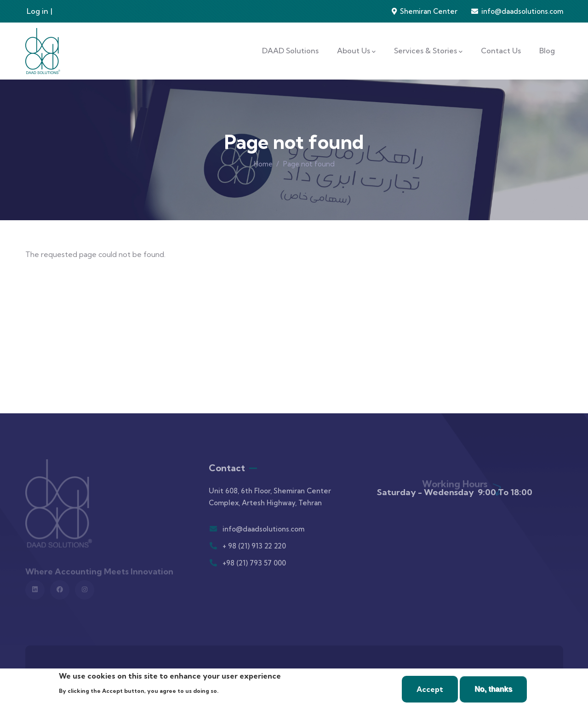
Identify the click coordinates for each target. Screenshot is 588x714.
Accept (430, 689)
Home (263, 164)
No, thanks (493, 689)
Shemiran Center (428, 11)
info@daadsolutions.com (522, 11)
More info (237, 690)
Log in (37, 11)
